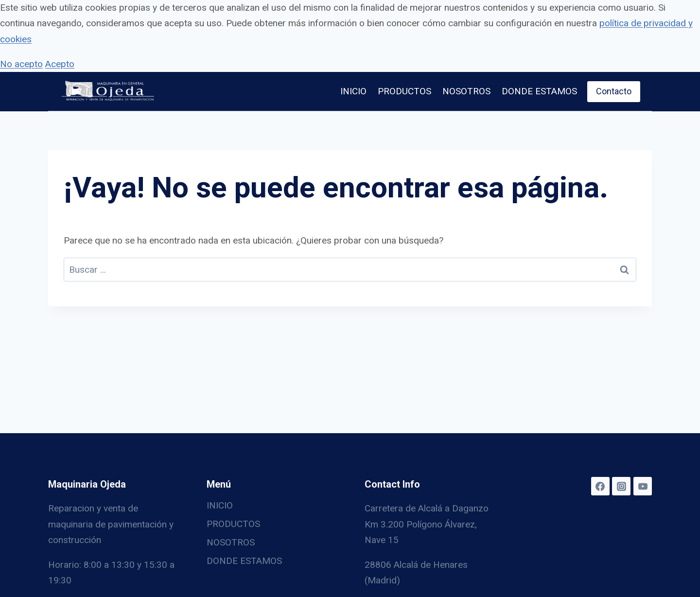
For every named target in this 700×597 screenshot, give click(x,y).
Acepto (60, 64)
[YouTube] (643, 486)
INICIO (353, 91)
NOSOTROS (466, 91)
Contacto (614, 91)
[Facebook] (600, 486)
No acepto (21, 64)
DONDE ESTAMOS (539, 91)
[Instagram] (621, 486)
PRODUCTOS (404, 91)
